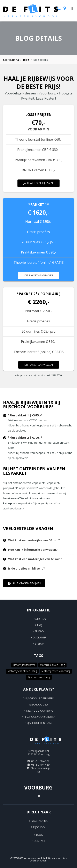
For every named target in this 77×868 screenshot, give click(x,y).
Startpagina (11, 60)
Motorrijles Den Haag (52, 665)
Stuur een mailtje (41, 768)
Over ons (40, 619)
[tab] (41, 540)
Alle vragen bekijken (24, 583)
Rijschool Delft (40, 705)
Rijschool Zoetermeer (40, 698)
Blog (26, 60)
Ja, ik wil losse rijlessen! (38, 183)
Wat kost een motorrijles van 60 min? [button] (35, 559)
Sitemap (40, 644)
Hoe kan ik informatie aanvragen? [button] (33, 550)
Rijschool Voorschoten (40, 717)
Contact (40, 841)
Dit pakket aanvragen (39, 275)
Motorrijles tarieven (24, 665)
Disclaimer (40, 638)
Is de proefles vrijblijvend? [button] (26, 569)
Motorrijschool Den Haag (22, 671)
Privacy (40, 631)
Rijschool (40, 827)
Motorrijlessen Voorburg (56, 671)
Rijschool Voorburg (39, 677)
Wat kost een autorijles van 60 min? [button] (34, 540)
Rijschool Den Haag (40, 723)
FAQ (40, 625)
